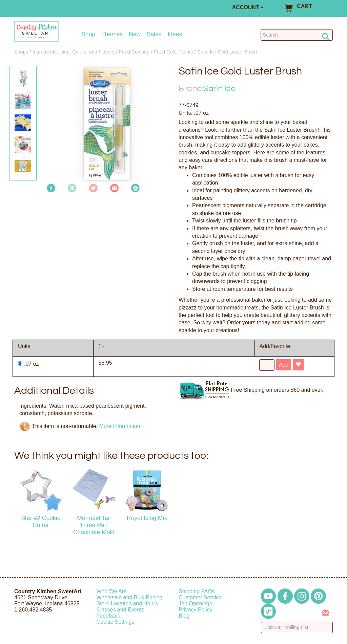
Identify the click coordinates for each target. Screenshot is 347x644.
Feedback (108, 616)
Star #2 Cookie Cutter (41, 522)
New (135, 34)
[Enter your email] (297, 627)
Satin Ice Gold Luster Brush (227, 52)
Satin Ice (219, 89)
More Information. (120, 426)
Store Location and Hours (127, 604)
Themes (112, 34)
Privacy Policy (196, 610)
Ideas (175, 34)
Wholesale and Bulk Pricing (130, 597)
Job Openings (195, 604)
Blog (184, 616)
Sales (154, 34)
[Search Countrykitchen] (297, 35)
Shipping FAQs (197, 591)
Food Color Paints (173, 52)
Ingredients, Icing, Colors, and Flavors (74, 52)
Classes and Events (120, 610)
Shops (21, 52)
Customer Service (200, 597)
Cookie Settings (116, 622)
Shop (88, 34)
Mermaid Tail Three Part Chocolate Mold (94, 525)
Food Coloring (134, 52)
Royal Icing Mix (147, 518)
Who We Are (112, 591)
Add (284, 365)
